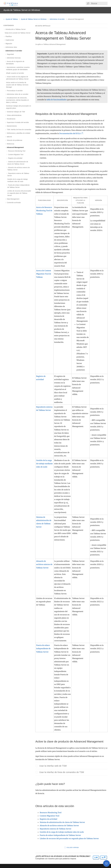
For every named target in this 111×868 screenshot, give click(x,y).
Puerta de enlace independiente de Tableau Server (43, 648)
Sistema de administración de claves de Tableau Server (62, 822)
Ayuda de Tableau (11, 19)
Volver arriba (71, 848)
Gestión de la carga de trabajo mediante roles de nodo (44, 464)
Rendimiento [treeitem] (11, 119)
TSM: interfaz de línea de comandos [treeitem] (19, 130)
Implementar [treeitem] (9, 40)
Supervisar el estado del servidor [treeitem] (18, 122)
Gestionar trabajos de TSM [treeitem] (16, 112)
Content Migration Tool (49, 816)
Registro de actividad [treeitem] (15, 158)
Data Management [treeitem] (13, 199)
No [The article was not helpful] (104, 857)
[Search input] (99, 3)
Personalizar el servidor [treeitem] (14, 91)
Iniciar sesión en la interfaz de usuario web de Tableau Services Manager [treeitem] (17, 85)
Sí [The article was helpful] (96, 857)
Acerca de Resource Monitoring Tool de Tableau (44, 211)
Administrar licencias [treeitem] (13, 58)
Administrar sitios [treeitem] (11, 47)
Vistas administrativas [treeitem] (14, 115)
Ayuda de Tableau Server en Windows (34, 19)
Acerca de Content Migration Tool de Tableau (44, 274)
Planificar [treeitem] (8, 36)
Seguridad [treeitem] (10, 54)
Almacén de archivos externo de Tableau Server (44, 564)
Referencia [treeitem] (10, 144)
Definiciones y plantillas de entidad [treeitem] (18, 133)
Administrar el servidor (57, 19)
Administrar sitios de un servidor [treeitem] (17, 94)
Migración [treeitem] (8, 44)
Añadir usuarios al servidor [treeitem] (15, 73)
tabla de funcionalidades (57, 100)
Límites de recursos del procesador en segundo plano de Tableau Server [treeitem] (19, 193)
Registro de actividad (48, 819)
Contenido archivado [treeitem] (13, 203)
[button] (37, 766)
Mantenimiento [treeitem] (11, 126)
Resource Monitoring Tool (51, 813)
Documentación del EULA (70, 133)
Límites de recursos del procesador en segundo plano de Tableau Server (69, 838)
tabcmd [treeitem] (9, 137)
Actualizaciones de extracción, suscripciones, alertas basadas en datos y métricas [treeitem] (18, 100)
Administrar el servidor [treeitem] (13, 51)
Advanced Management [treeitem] (15, 147)
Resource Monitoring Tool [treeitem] (16, 151)
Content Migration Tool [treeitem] (15, 155)
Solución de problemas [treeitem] (14, 140)
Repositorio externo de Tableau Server (55, 829)
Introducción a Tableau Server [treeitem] (15, 29)
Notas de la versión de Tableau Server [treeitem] (18, 33)
